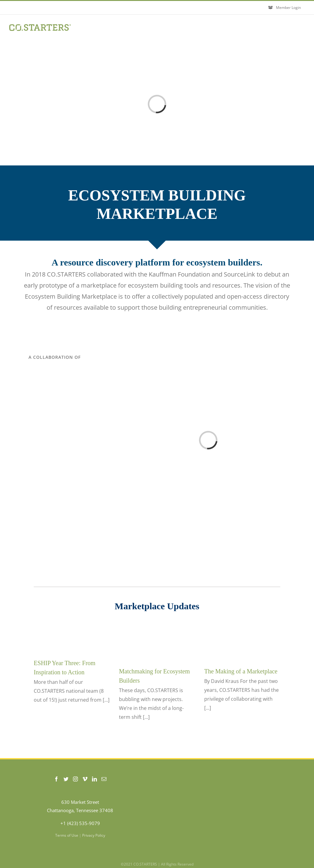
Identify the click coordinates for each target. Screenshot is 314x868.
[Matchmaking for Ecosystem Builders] (157, 641)
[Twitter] (66, 779)
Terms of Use (67, 835)
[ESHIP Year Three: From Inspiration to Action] (72, 637)
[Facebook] (56, 779)
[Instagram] (75, 779)
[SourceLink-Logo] (55, 394)
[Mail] (104, 779)
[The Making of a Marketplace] (242, 641)
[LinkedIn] (94, 779)
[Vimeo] (85, 779)
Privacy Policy (94, 835)
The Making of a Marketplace (241, 671)
